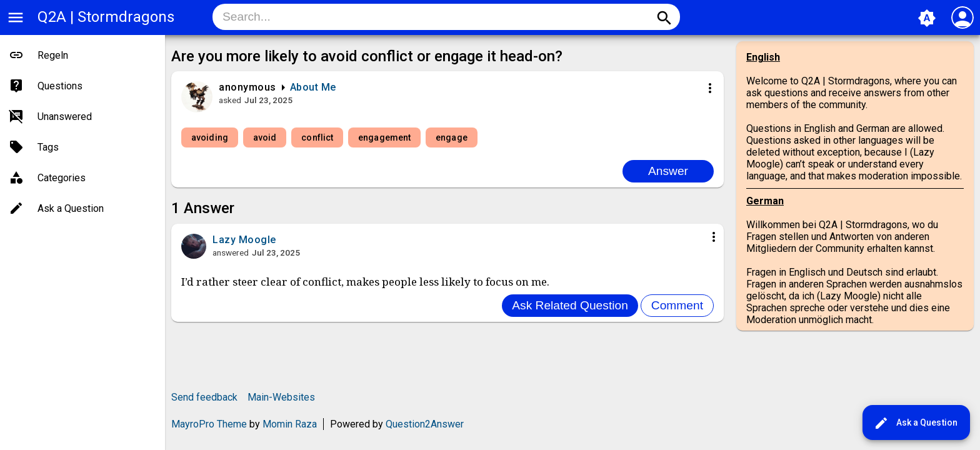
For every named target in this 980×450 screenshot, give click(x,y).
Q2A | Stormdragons (106, 17)
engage (452, 137)
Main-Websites (281, 397)
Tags (48, 147)
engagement (384, 137)
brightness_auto (927, 18)
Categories (62, 178)
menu (16, 17)
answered (231, 252)
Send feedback (204, 397)
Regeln (53, 55)
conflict (317, 137)
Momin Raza (290, 424)
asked (230, 100)
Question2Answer (425, 424)
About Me (313, 87)
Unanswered (65, 117)
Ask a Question (916, 423)
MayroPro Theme (209, 424)
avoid (265, 137)
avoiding (210, 137)
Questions (60, 86)
